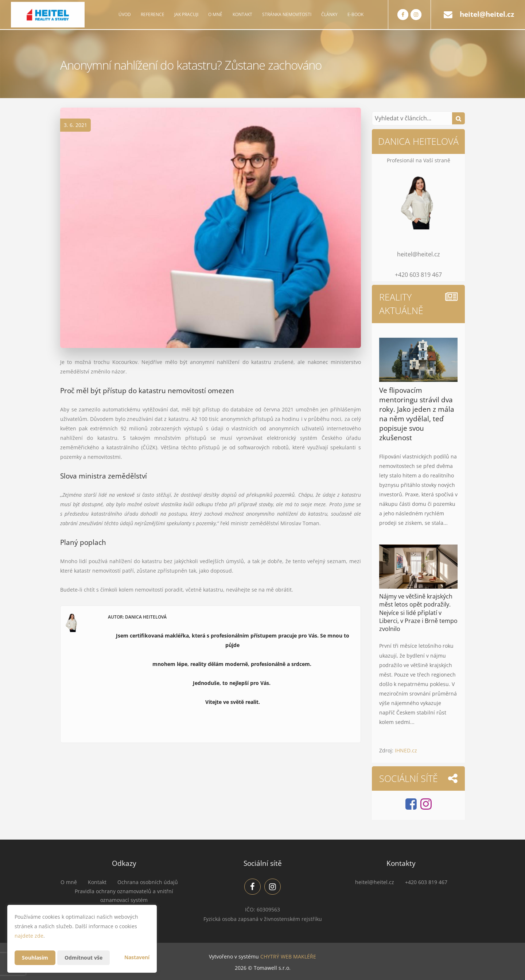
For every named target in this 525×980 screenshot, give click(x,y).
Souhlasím (35, 958)
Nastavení (137, 957)
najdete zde (29, 936)
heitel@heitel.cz (487, 14)
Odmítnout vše (83, 958)
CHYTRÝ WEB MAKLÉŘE (288, 956)
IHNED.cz (406, 750)
